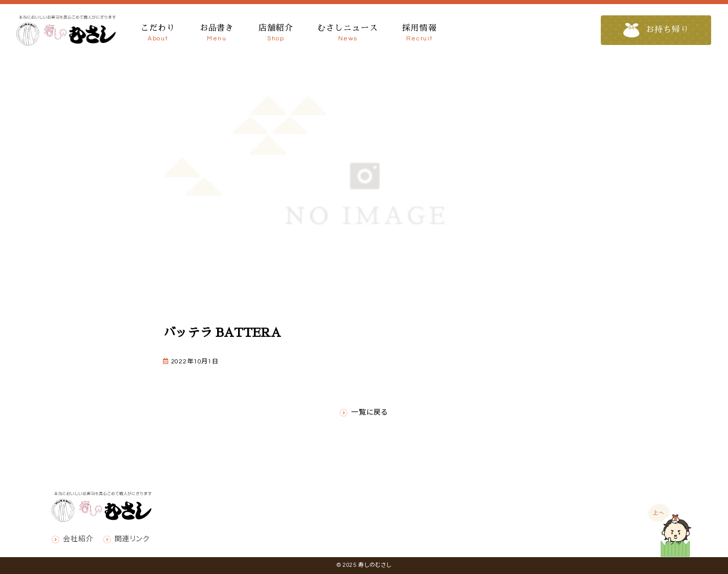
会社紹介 (78, 539)
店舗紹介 (276, 34)
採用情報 (419, 34)
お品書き (217, 34)
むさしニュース (347, 34)
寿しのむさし (375, 565)
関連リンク (132, 539)
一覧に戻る (369, 412)
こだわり (158, 34)
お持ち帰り (656, 30)
